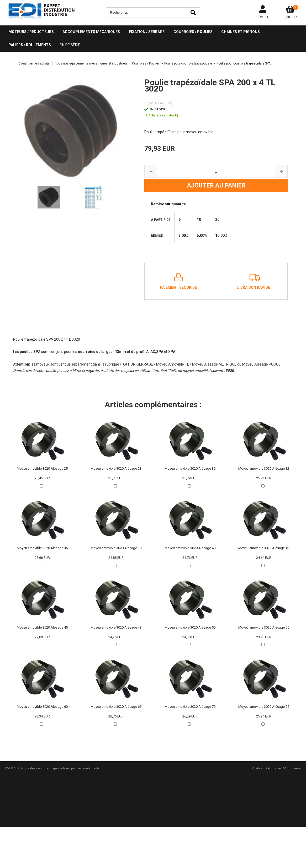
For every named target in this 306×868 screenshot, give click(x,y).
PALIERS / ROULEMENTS (30, 45)
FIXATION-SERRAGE (136, 364)
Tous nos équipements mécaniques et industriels (91, 63)
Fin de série (70, 45)
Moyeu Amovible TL (173, 364)
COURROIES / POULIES (193, 32)
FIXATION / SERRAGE (147, 32)
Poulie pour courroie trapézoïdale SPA (244, 63)
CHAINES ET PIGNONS (241, 32)
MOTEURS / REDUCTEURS (31, 32)
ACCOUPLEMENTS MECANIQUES (91, 32)
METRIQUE (228, 364)
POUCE (275, 364)
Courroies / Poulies (146, 63)
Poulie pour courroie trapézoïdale (188, 63)
